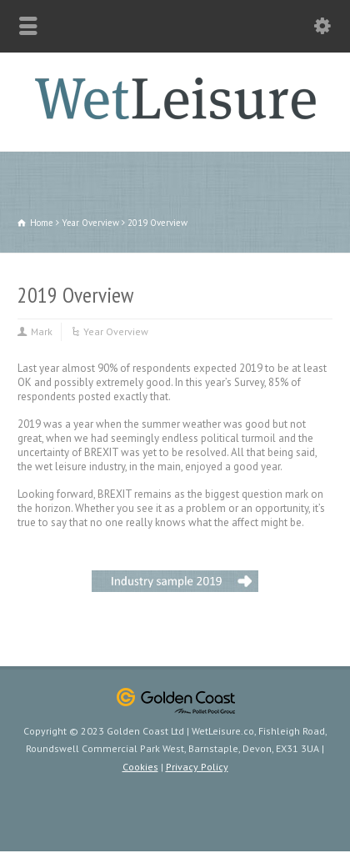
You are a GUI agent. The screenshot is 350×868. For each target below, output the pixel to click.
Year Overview (116, 331)
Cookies (140, 767)
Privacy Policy (197, 767)
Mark (42, 331)
